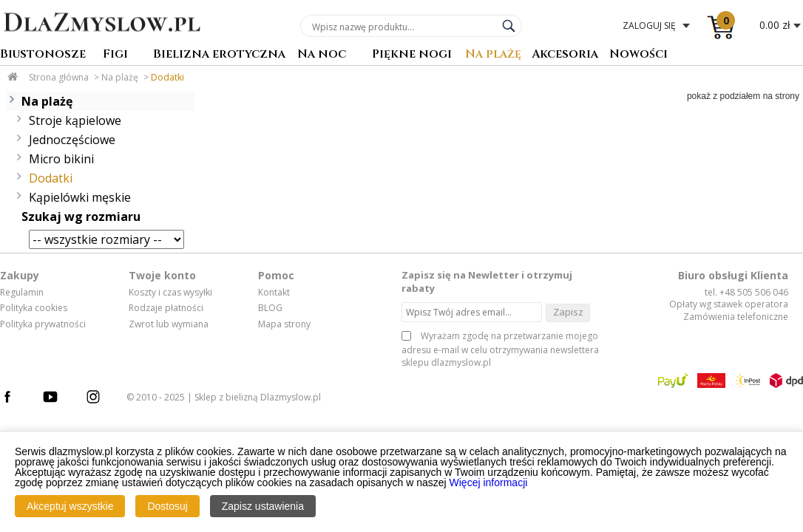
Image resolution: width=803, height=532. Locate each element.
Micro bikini (61, 159)
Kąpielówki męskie (80, 197)
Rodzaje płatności (166, 308)
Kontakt (274, 293)
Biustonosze (43, 55)
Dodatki (167, 77)
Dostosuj (167, 506)
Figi (115, 55)
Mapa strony (284, 324)
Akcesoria (565, 55)
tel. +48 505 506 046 (746, 292)
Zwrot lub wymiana (169, 324)
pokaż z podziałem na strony (743, 96)
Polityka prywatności (43, 324)
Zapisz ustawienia (263, 506)
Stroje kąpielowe (75, 120)
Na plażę (493, 55)
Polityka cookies (34, 308)
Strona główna (59, 77)
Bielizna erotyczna (219, 55)
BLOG (270, 308)
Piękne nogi (412, 55)
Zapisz (568, 312)
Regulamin (22, 293)
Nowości (638, 55)
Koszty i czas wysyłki (170, 293)
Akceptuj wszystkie (70, 506)
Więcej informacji (489, 482)
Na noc (322, 55)
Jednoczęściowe (72, 140)
